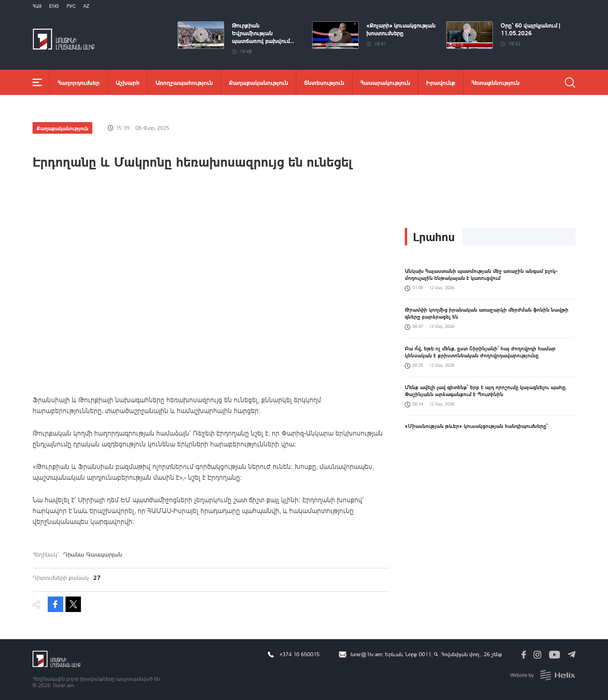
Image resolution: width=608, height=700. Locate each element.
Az (86, 6)
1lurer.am (63, 685)
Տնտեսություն (324, 82)
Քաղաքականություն (258, 82)
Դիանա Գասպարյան (92, 554)
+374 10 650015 (300, 654)
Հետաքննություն (495, 82)
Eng (54, 6)
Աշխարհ (128, 82)
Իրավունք (441, 82)
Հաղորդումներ (79, 82)
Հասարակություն (385, 82)
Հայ (37, 6)
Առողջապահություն (184, 82)
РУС (71, 6)
